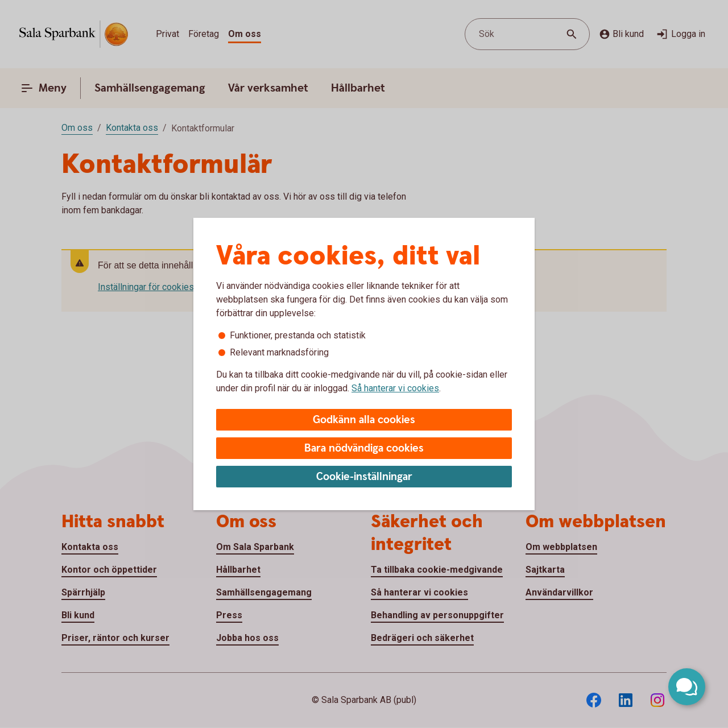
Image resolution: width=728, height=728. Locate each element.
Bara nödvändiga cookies (364, 448)
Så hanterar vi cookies (395, 388)
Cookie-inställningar (364, 477)
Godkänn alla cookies (364, 420)
